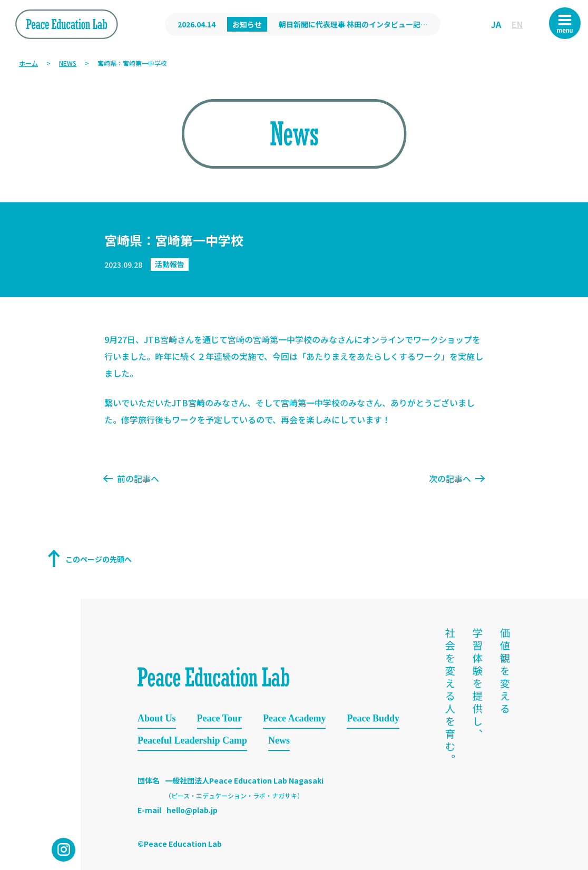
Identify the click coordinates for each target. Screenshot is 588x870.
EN (517, 24)
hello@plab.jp (192, 810)
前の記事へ (132, 478)
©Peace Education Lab (180, 844)
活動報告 (170, 264)
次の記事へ (456, 478)
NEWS (68, 63)
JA (496, 24)
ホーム (28, 63)
